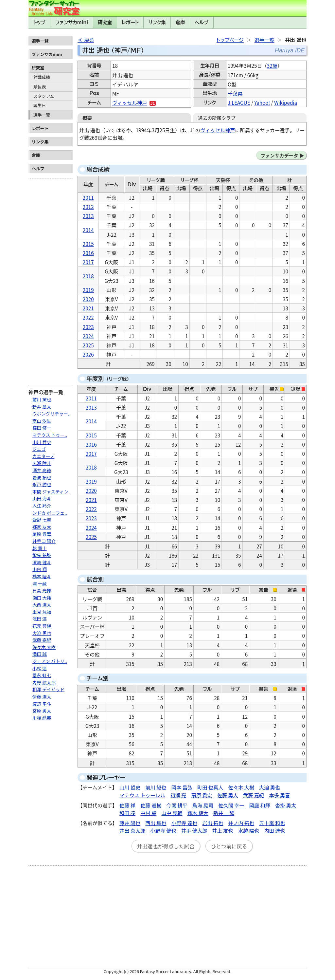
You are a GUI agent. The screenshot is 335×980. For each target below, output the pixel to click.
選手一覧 (42, 115)
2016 (88, 253)
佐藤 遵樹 (151, 805)
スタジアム (44, 96)
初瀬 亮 (178, 795)
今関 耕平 (177, 805)
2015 (88, 244)
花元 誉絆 (42, 626)
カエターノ (43, 456)
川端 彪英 (42, 718)
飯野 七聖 (42, 520)
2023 (88, 327)
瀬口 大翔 (42, 598)
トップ (39, 22)
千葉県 (235, 93)
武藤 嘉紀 (42, 640)
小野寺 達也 (184, 823)
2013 (88, 216)
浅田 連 (40, 619)
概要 (87, 118)
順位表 (40, 87)
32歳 (272, 65)
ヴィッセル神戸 (130, 102)
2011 (88, 197)
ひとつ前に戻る (229, 846)
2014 (88, 230)
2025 (88, 345)
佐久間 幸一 (231, 805)
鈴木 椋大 (198, 813)
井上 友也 (223, 830)
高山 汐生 (42, 421)
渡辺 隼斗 (42, 704)
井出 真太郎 (132, 830)
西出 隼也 (156, 823)
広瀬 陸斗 (42, 463)
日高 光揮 (42, 590)
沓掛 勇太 (286, 805)
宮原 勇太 (42, 711)
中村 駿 (148, 813)
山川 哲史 (42, 442)
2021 (88, 308)
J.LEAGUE (239, 102)
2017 (88, 262)
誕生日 (40, 105)
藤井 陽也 (130, 823)
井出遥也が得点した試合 (166, 846)
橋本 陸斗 (42, 576)
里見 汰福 (42, 612)
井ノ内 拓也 (241, 823)
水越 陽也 (249, 830)
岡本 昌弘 (182, 787)
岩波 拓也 (42, 477)
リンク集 (157, 22)
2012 (88, 207)
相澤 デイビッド (48, 689)
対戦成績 (42, 77)
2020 (88, 299)
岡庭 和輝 (260, 805)
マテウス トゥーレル (142, 795)
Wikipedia (286, 102)
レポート (130, 22)
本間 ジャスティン (50, 491)
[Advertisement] (51, 280)
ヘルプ (202, 22)
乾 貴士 (40, 548)
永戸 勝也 (42, 484)
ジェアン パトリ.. (50, 661)
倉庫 (180, 22)
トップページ (230, 40)
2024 (88, 336)
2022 (88, 317)
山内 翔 (40, 569)
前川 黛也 (42, 399)
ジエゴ (39, 449)
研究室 (105, 22)
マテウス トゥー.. (50, 435)
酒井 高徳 (42, 470)
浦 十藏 (40, 583)
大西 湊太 (42, 604)
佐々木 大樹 (44, 647)
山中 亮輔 (172, 813)
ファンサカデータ (279, 155)
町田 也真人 (210, 787)
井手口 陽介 (44, 541)
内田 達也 (274, 830)
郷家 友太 (42, 527)
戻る (89, 40)
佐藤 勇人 (228, 795)
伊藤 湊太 (42, 696)
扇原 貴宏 (42, 534)
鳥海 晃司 (203, 805)
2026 (88, 354)
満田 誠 (40, 654)
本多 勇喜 (279, 795)
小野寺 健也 (163, 830)
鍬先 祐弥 (42, 555)
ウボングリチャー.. (51, 414)
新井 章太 (42, 407)
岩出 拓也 (213, 823)
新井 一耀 (224, 813)
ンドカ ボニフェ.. (50, 513)
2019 (88, 290)
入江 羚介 (42, 506)
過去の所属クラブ (217, 118)
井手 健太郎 (194, 830)
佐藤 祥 (127, 805)
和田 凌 (127, 813)
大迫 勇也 (42, 633)
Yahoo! (262, 102)
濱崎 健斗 (42, 562)
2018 (88, 276)
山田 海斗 (42, 498)
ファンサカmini (72, 22)
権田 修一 (42, 428)
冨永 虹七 (42, 675)
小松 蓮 (40, 668)
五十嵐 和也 (272, 823)
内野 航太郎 (44, 682)
